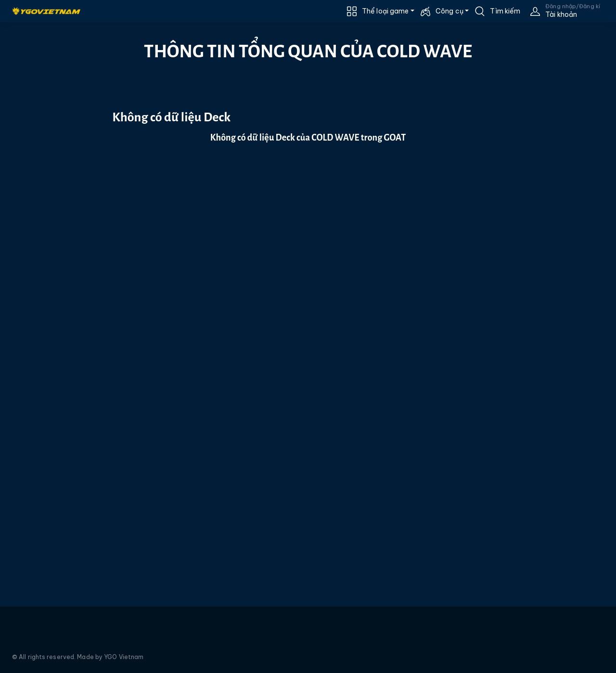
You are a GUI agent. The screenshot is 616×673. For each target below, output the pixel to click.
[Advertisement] (45, 196)
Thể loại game (385, 11)
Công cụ (449, 11)
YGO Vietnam (124, 657)
